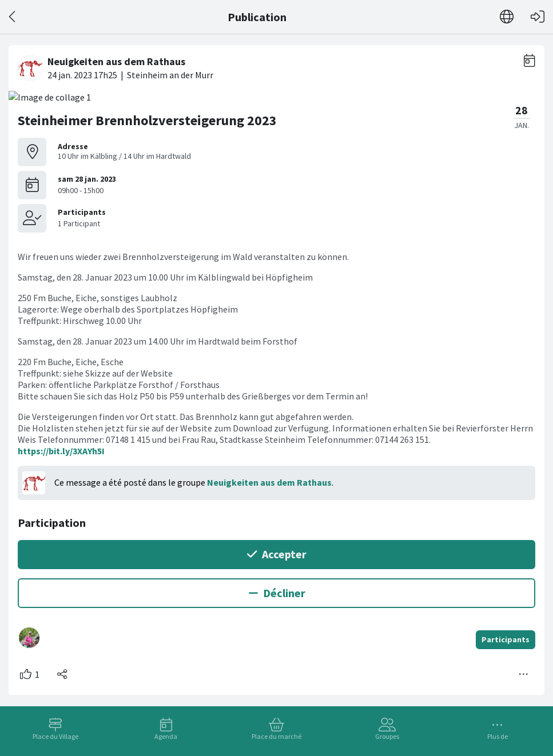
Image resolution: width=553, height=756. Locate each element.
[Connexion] (538, 17)
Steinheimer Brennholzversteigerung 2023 (147, 120)
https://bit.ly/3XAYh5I (61, 451)
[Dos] (13, 17)
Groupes (387, 736)
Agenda (166, 736)
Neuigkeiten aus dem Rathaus (269, 482)
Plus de (498, 736)
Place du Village (55, 736)
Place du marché (276, 736)
